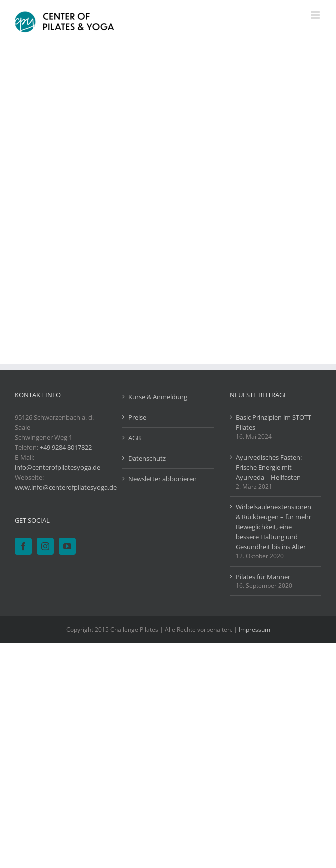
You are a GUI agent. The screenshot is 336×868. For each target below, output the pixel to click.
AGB (135, 438)
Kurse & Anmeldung (158, 397)
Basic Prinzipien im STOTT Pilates (273, 422)
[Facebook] (23, 546)
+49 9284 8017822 (66, 447)
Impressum (254, 630)
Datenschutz (147, 458)
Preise (137, 417)
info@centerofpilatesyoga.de (58, 467)
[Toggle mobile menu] (316, 15)
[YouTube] (67, 546)
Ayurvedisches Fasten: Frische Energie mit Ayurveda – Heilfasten (269, 467)
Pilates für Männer (263, 577)
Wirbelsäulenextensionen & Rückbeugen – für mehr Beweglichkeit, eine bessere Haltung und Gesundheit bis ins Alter (273, 527)
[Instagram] (45, 546)
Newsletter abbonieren (163, 479)
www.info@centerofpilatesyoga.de (66, 487)
